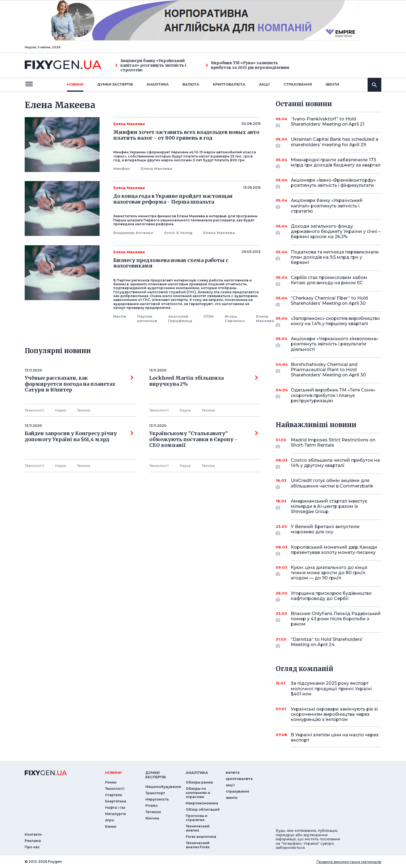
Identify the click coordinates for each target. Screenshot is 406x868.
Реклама (33, 841)
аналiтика (197, 773)
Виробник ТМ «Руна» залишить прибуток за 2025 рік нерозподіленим (248, 65)
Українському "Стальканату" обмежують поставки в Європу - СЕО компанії (204, 439)
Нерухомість (157, 799)
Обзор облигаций (203, 809)
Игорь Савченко (235, 319)
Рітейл (152, 806)
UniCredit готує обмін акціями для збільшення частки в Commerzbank (332, 484)
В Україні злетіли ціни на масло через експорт (335, 737)
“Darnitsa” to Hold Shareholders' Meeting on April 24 (329, 642)
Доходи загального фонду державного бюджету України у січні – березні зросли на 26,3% (336, 231)
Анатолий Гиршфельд (180, 319)
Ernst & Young (178, 233)
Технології (34, 410)
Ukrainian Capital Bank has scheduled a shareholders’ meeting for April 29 (335, 142)
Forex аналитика (201, 837)
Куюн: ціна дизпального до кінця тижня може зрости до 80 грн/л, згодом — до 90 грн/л (329, 573)
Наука (61, 410)
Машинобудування (163, 787)
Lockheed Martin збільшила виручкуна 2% (204, 381)
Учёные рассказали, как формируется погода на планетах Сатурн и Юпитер (79, 384)
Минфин (122, 168)
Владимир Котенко (133, 233)
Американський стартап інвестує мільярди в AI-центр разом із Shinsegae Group (329, 506)
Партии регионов (147, 319)
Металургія (115, 814)
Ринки (111, 782)
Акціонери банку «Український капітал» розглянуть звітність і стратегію (151, 65)
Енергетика (116, 801)
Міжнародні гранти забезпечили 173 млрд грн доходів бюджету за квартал (336, 163)
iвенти (332, 84)
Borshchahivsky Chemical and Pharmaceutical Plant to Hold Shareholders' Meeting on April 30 (329, 370)
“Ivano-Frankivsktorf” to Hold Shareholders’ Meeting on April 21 (329, 122)
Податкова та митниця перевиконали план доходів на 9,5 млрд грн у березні (335, 257)
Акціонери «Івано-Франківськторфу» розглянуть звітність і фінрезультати (333, 183)
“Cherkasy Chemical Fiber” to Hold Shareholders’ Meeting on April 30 (329, 301)
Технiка (84, 410)
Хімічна (152, 818)
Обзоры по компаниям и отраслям (198, 793)
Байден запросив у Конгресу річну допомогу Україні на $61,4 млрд (79, 436)
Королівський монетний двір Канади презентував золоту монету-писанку (334, 550)
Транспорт (155, 793)
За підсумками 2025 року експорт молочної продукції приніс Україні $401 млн (331, 688)
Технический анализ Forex (198, 845)
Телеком (153, 812)
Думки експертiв (115, 84)
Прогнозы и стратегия (197, 818)
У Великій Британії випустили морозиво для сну (329, 530)
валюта (191, 84)
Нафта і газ (115, 808)
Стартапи (114, 795)
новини (75, 84)
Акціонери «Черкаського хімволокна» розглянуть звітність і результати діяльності (335, 344)
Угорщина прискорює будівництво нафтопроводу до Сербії (331, 596)
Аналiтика (158, 84)
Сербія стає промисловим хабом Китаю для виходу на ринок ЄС (329, 281)
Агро (110, 820)
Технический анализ (198, 828)
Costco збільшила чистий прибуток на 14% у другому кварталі (335, 463)
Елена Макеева (157, 168)
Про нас (32, 847)
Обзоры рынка (199, 782)
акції (264, 84)
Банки (111, 826)
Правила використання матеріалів (349, 862)
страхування (298, 84)
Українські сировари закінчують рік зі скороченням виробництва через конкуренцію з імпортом (334, 714)
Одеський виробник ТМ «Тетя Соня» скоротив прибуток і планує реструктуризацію (333, 395)
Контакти (33, 834)
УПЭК (208, 316)
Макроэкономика (202, 803)
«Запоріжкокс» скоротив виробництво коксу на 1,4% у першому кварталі (335, 321)
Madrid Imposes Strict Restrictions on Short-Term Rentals (333, 443)
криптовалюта (229, 84)
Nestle (120, 316)
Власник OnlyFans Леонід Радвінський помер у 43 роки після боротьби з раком (336, 619)
